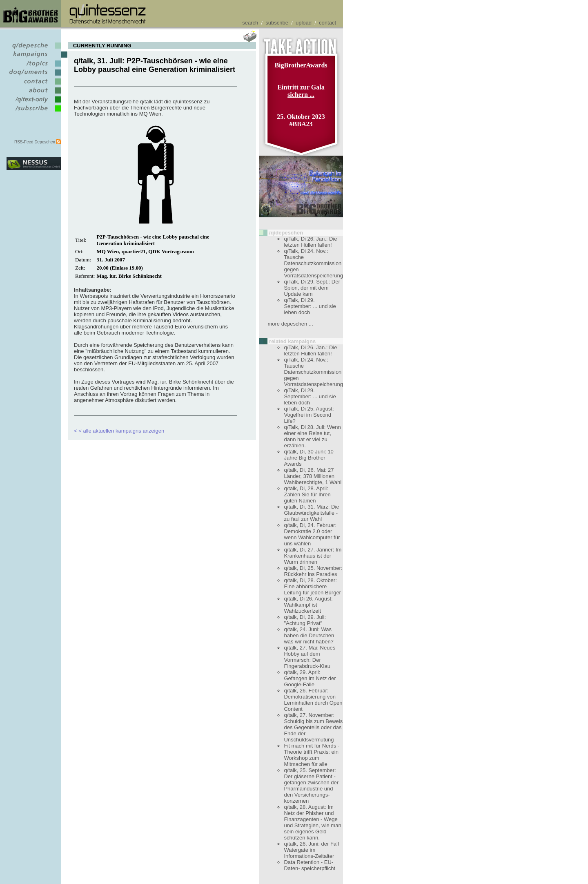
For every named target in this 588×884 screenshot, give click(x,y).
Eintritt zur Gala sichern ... (301, 91)
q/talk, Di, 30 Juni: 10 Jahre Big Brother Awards (308, 458)
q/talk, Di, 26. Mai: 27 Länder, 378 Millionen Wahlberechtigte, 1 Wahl (313, 476)
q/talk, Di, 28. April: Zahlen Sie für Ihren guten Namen (307, 494)
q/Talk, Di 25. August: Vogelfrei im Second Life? (309, 415)
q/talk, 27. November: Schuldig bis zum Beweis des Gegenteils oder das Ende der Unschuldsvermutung (313, 727)
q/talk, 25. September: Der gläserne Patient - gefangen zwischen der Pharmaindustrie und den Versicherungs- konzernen (311, 786)
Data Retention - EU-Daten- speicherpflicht (310, 865)
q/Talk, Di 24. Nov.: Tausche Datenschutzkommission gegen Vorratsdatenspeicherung (313, 263)
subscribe (277, 23)
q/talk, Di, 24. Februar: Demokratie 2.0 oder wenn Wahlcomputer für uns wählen (312, 534)
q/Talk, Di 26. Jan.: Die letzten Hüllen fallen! (310, 242)
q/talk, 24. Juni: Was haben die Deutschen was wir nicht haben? (309, 635)
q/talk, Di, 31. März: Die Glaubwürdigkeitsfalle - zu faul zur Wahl (311, 513)
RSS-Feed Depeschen (35, 142)
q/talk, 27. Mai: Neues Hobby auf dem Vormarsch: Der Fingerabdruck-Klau (310, 657)
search (250, 23)
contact (327, 23)
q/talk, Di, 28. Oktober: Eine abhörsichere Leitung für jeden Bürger (312, 586)
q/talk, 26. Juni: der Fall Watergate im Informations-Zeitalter (311, 850)
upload (304, 23)
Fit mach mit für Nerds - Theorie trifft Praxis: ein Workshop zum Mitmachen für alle (312, 755)
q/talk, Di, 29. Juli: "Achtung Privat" (305, 620)
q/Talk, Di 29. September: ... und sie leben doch (310, 306)
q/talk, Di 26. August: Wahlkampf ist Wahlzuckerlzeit (308, 605)
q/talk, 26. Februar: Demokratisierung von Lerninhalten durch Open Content (313, 700)
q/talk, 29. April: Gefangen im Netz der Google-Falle (310, 678)
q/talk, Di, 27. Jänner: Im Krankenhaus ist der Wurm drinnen (313, 556)
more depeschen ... (290, 324)
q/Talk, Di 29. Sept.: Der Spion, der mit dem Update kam (312, 288)
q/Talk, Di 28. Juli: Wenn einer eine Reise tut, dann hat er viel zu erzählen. (312, 436)
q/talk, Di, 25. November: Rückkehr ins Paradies (313, 571)
